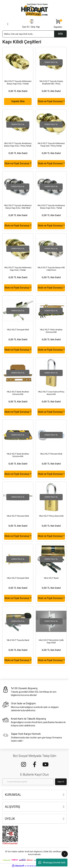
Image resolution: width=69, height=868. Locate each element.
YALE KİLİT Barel (51, 578)
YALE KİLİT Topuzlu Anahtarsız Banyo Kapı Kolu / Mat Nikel (18, 207)
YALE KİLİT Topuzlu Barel (18, 640)
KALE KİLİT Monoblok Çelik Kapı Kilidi (51, 641)
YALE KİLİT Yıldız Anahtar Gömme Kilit (51, 331)
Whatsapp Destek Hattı (52, 863)
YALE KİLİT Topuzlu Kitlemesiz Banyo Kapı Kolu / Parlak (18, 82)
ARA (60, 34)
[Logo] (35, 10)
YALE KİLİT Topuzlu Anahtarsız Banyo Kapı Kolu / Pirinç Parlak (18, 145)
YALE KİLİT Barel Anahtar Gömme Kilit (18, 393)
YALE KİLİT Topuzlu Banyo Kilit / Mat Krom (51, 269)
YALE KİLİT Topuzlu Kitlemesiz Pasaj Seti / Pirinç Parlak (51, 145)
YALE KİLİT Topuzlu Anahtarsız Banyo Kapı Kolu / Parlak (51, 207)
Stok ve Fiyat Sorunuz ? (51, 101)
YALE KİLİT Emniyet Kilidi (18, 330)
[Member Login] (31, 24)
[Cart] (58, 24)
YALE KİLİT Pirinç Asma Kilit (51, 516)
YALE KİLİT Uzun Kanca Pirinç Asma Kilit (51, 393)
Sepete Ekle (18, 101)
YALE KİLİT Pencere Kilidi (51, 454)
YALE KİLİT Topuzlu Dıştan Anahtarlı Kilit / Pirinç (51, 82)
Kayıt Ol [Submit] (61, 782)
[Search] (34, 34)
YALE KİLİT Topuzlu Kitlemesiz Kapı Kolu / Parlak (18, 269)
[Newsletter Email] (28, 782)
